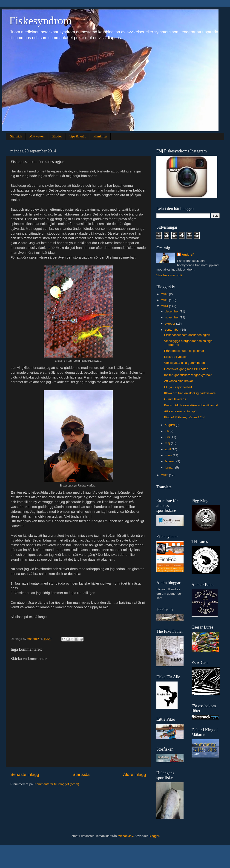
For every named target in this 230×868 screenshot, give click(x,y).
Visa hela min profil (170, 275)
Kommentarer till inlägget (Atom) (57, 784)
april (168, 449)
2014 (165, 306)
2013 (165, 475)
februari (171, 461)
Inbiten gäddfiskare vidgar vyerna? (188, 375)
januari (170, 467)
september (173, 330)
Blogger (154, 836)
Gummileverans (175, 399)
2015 (165, 300)
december (172, 311)
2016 (165, 294)
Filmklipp (100, 136)
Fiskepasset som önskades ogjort (187, 335)
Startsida (16, 136)
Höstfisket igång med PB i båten (186, 369)
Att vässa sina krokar (179, 381)
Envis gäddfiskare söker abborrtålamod (191, 405)
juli (167, 431)
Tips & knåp (78, 136)
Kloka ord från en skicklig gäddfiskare (190, 393)
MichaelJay (125, 836)
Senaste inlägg (25, 774)
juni (168, 437)
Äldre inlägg (135, 774)
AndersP (188, 255)
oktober (171, 324)
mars (169, 455)
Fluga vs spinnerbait (178, 387)
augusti (170, 425)
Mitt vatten (37, 136)
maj (168, 443)
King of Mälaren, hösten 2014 (184, 417)
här (49, 248)
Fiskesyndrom (40, 21)
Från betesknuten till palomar (184, 351)
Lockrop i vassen (176, 357)
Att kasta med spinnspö (180, 411)
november (172, 317)
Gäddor (57, 136)
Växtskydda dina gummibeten (185, 363)
